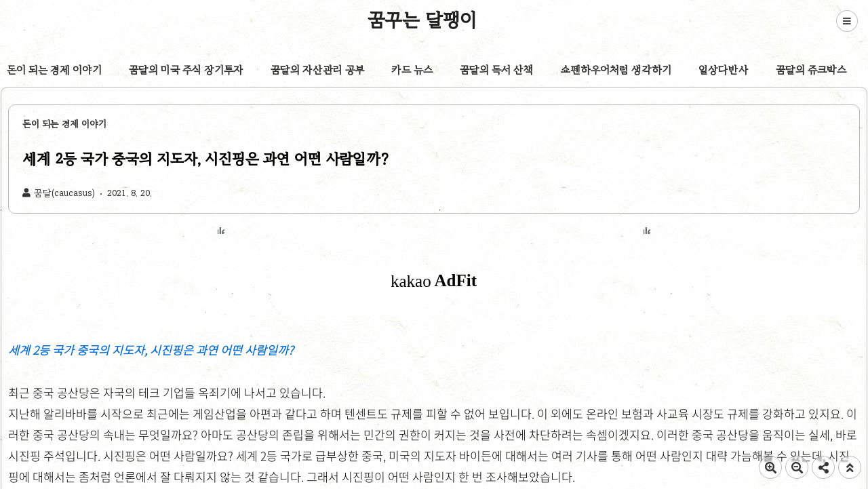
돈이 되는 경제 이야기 (54, 70)
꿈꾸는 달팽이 (422, 20)
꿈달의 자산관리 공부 (317, 70)
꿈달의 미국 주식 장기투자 (186, 70)
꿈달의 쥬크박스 (811, 70)
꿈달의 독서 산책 (497, 70)
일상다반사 (724, 70)
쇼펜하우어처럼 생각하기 (616, 70)
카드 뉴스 (412, 70)
